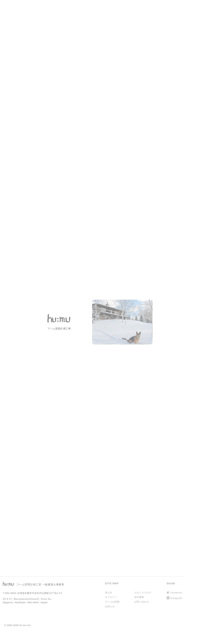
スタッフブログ (143, 593)
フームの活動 (112, 602)
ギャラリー (111, 597)
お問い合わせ (142, 602)
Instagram (176, 598)
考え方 (109, 593)
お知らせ (110, 606)
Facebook (176, 593)
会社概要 (139, 597)
